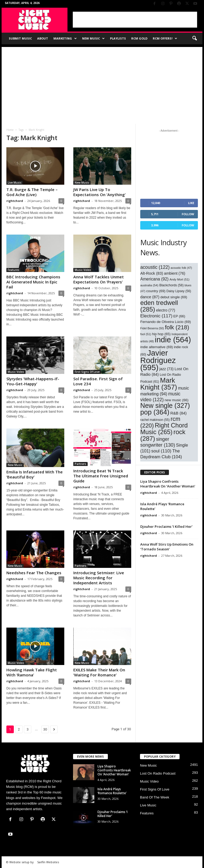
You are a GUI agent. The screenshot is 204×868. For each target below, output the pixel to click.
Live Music (15, 183)
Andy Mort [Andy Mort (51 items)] (179, 279)
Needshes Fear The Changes (34, 573)
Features (14, 270)
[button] (194, 38)
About (43, 38)
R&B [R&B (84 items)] (178, 413)
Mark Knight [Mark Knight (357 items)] (159, 384)
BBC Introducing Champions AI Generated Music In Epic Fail (33, 282)
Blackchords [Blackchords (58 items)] (171, 285)
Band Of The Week (155, 797)
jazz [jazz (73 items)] (166, 369)
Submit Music (20, 38)
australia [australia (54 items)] (149, 285)
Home (10, 130)
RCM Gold (139, 38)
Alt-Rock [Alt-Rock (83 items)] (152, 273)
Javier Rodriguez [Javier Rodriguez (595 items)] (158, 360)
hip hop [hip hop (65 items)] (161, 334)
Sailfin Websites (48, 862)
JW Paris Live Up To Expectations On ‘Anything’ (99, 192)
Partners (80, 464)
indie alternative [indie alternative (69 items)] (157, 347)
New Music (93, 38)
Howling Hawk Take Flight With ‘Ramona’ (32, 672)
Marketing (65, 38)
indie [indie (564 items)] (173, 340)
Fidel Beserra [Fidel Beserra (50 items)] (152, 328)
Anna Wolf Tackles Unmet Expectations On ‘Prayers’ (99, 279)
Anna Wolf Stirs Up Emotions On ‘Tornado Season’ (167, 547)
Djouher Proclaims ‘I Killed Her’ (166, 526)
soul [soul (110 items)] (161, 451)
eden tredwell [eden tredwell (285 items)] (159, 306)
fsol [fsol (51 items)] (146, 334)
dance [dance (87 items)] (150, 297)
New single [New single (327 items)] (165, 405)
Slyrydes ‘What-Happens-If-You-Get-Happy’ (33, 381)
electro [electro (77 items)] (165, 310)
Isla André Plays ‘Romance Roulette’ (112, 791)
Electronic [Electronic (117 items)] (156, 316)
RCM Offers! (165, 38)
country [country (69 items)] (156, 291)
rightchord (15, 201)
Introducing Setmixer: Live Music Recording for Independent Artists (99, 578)
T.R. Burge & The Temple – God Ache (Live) (32, 192)
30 (45, 729)
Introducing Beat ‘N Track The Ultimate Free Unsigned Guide (101, 476)
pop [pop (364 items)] (155, 412)
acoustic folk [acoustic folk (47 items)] (181, 268)
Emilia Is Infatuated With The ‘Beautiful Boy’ (35, 474)
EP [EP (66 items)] (179, 316)
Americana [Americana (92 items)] (154, 279)
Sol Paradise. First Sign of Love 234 (98, 381)
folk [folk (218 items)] (177, 327)
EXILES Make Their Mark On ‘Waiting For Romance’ (99, 672)
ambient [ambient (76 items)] (175, 273)
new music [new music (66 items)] (177, 400)
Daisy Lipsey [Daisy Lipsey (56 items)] (179, 291)
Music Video (83, 270)
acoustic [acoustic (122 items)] (155, 267)
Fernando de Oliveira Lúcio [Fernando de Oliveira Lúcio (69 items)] (166, 322)
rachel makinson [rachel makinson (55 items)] (155, 420)
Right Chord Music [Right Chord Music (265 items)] (164, 429)
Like (191, 203)
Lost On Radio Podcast (158, 773)
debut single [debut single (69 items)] (174, 297)
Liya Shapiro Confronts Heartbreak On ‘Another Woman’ (168, 484)
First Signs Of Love (87, 372)
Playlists (118, 38)
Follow (188, 214)
